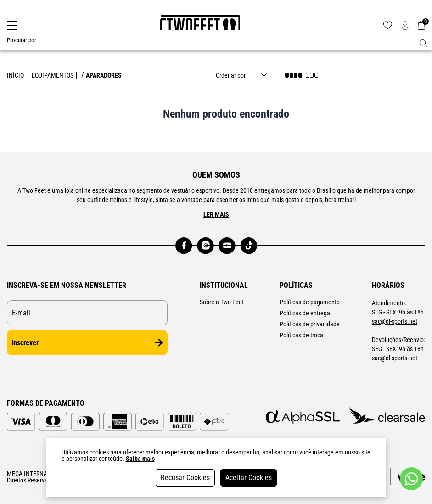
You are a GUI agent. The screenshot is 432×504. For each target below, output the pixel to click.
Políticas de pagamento (310, 302)
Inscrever (87, 343)
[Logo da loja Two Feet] (200, 25)
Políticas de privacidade (310, 324)
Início (15, 75)
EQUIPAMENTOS (53, 75)
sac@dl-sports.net (395, 321)
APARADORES (104, 75)
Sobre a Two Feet (222, 302)
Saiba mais (140, 459)
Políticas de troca (301, 335)
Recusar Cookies (185, 478)
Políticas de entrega (305, 313)
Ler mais (216, 214)
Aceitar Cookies (249, 478)
